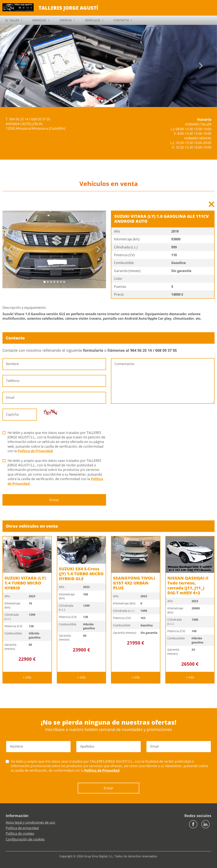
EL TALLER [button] (12, 20)
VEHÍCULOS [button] (93, 20)
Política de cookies (20, 833)
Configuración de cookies (25, 839)
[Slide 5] (61, 282)
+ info (27, 677)
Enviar (54, 500)
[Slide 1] (105, 101)
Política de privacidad (22, 828)
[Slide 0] (102, 101)
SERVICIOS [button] (39, 20)
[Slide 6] (64, 282)
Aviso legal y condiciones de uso (30, 822)
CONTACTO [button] (121, 20)
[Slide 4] (115, 101)
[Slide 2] (108, 101)
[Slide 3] (112, 101)
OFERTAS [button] (66, 20)
